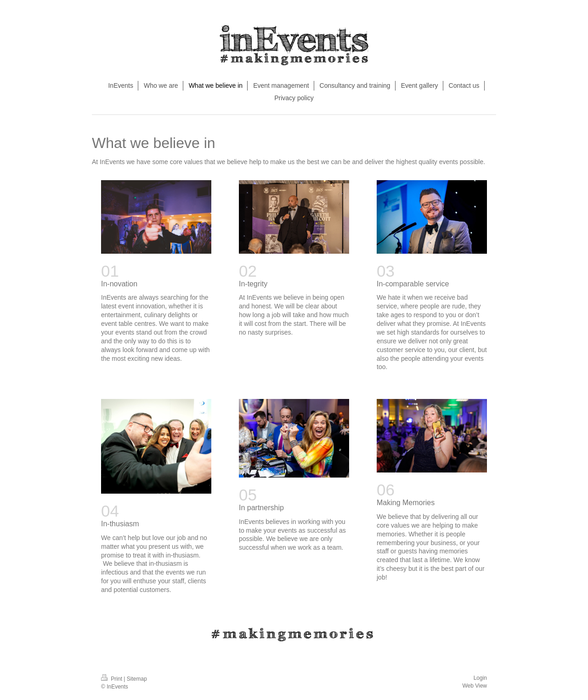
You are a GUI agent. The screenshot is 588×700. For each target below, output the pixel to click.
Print (112, 679)
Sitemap (137, 679)
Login (480, 678)
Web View (475, 686)
